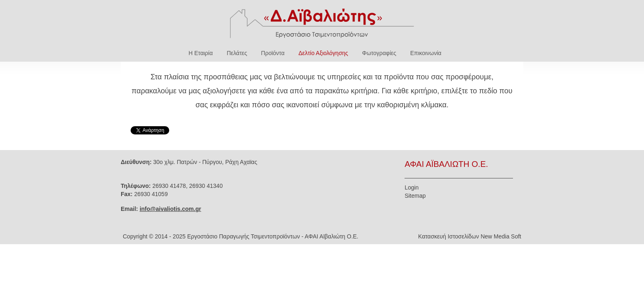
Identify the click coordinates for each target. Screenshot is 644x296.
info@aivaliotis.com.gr (170, 209)
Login (412, 187)
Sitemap (415, 196)
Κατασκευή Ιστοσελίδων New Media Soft (470, 236)
